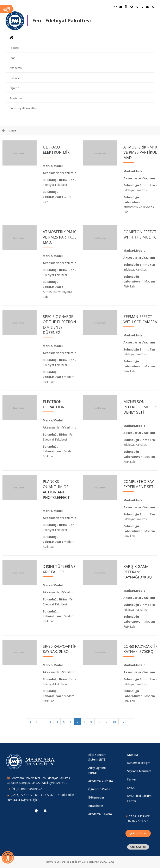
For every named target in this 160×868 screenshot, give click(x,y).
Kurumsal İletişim (139, 763)
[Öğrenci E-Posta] (115, 7)
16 (114, 722)
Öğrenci (15, 88)
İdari (13, 58)
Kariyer (132, 779)
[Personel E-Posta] (121, 7)
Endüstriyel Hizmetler (23, 108)
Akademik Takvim (100, 814)
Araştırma (16, 98)
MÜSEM (133, 755)
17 (123, 722)
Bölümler (15, 78)
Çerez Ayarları (138, 847)
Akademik (16, 68)
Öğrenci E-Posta (99, 789)
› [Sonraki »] (130, 722)
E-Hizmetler (96, 797)
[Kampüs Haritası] (142, 7)
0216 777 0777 (138, 821)
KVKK (131, 788)
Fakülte (14, 48)
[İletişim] (137, 7)
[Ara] (153, 7)
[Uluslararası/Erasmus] (131, 7)
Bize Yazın (138, 833)
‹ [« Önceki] (30, 722)
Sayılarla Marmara (139, 771)
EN (148, 7)
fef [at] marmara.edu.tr (27, 789)
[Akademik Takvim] (126, 7)
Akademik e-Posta (101, 781)
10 (99, 722)
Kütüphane (96, 806)
